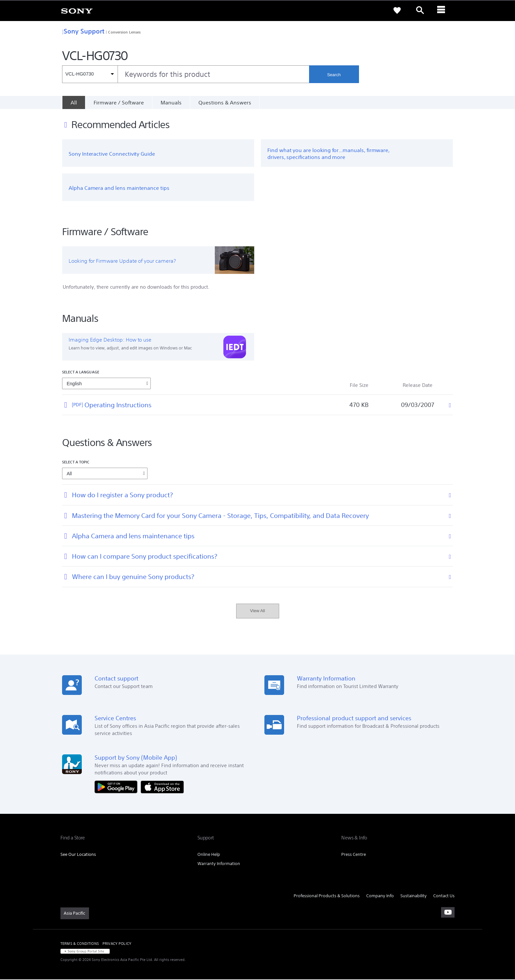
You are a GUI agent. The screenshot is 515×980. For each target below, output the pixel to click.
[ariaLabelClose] (443, 11)
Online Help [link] (209, 855)
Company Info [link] (380, 896)
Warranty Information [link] (219, 864)
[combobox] (186, 74)
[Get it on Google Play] (118, 787)
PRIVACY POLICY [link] (117, 944)
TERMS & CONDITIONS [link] (80, 944)
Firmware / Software (119, 102)
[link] (77, 11)
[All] (74, 102)
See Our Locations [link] (78, 855)
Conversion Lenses (124, 32)
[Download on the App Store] (162, 787)
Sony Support (83, 31)
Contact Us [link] (444, 896)
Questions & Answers (225, 102)
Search (334, 75)
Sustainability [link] (414, 896)
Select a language (81, 373)
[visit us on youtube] (448, 913)
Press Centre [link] (354, 855)
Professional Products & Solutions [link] (327, 896)
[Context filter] (90, 74)
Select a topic (76, 463)
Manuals (171, 102)
